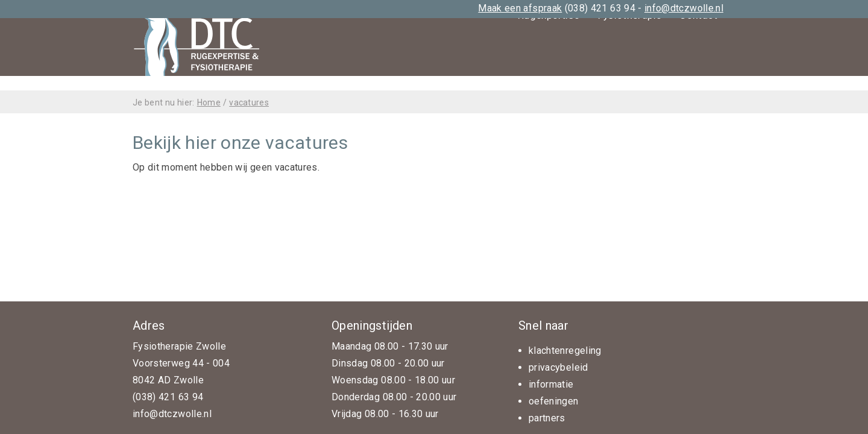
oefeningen (554, 401)
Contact (698, 75)
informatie (551, 384)
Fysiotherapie (630, 75)
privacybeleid (558, 367)
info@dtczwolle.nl (684, 8)
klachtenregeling (565, 351)
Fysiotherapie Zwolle (179, 346)
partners (547, 418)
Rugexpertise (549, 75)
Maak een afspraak (520, 8)
